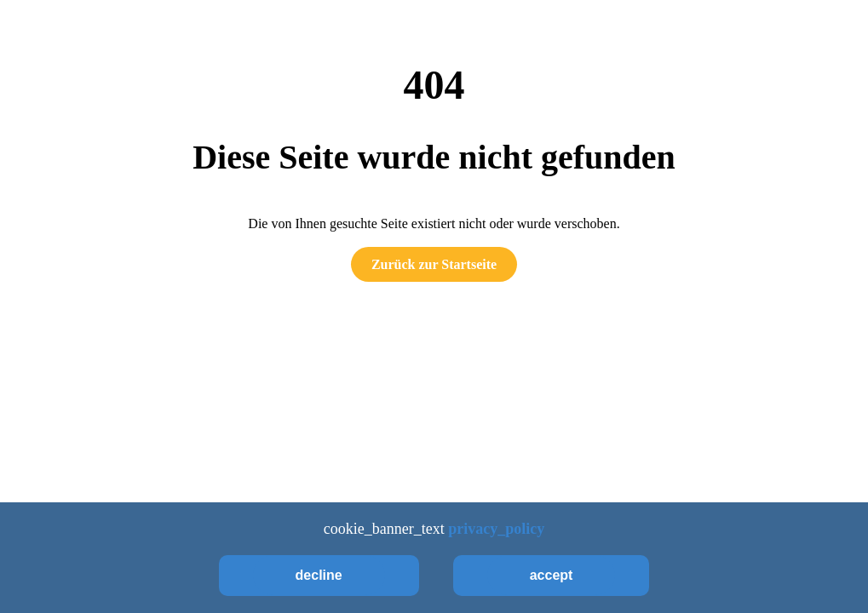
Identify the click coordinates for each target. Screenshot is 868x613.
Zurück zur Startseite (434, 264)
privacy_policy (496, 529)
